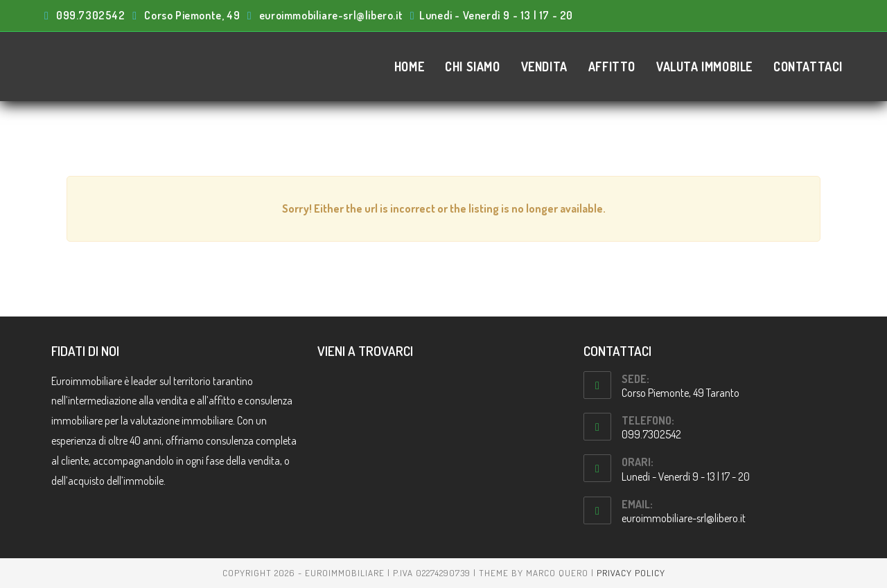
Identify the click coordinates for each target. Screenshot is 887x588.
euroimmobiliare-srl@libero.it (684, 518)
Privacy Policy (631, 573)
